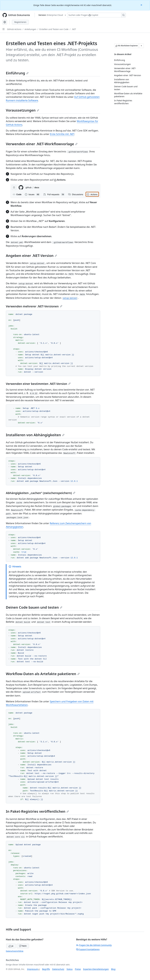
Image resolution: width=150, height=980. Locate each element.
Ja (11, 946)
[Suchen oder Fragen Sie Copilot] (97, 15)
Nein (23, 946)
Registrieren (20, 22)
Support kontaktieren (88, 949)
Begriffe (46, 969)
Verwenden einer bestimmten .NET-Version (38, 384)
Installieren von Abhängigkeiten (35, 435)
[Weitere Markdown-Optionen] (141, 46)
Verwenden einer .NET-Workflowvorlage (42, 144)
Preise (78, 969)
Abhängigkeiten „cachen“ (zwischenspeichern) (41, 493)
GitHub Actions (14, 29)
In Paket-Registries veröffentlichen (37, 811)
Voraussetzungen (22, 110)
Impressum (33, 969)
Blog (113, 969)
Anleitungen (30, 29)
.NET (74, 29)
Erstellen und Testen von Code (54, 29)
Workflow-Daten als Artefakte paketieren (43, 674)
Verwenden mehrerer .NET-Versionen (34, 306)
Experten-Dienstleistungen (96, 969)
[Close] (142, 5)
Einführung (17, 73)
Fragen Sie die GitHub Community (94, 945)
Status (70, 969)
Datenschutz (58, 969)
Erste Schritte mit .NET (62, 134)
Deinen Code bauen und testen (34, 607)
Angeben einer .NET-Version (31, 256)
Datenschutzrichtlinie (15, 951)
